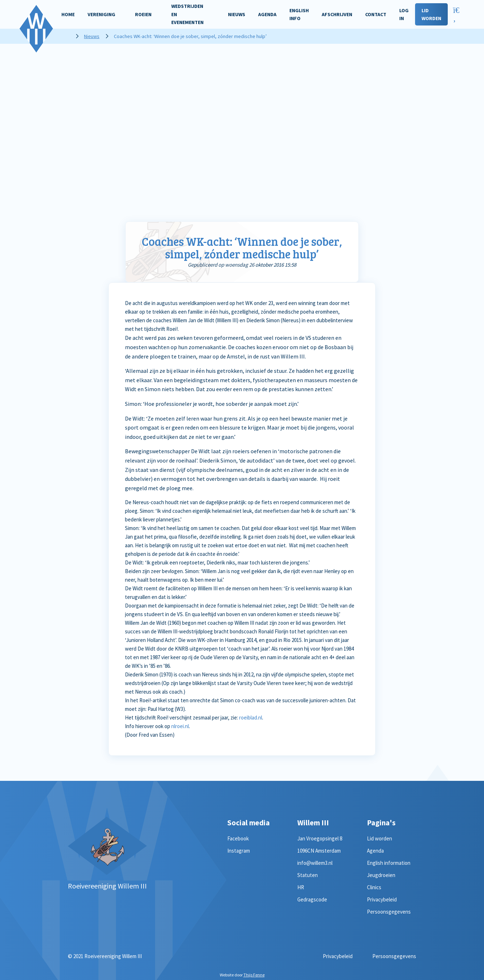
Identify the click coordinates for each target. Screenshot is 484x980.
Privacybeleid (382, 899)
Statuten (308, 875)
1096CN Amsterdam (319, 851)
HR (301, 887)
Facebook (238, 838)
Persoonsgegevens (389, 912)
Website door (242, 975)
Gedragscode (312, 899)
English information (389, 863)
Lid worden (380, 838)
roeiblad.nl (251, 718)
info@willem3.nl (315, 863)
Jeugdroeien (381, 875)
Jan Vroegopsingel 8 (320, 838)
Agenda (375, 851)
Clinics (374, 887)
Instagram (239, 851)
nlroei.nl (180, 726)
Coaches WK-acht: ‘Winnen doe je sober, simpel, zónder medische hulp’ (242, 248)
